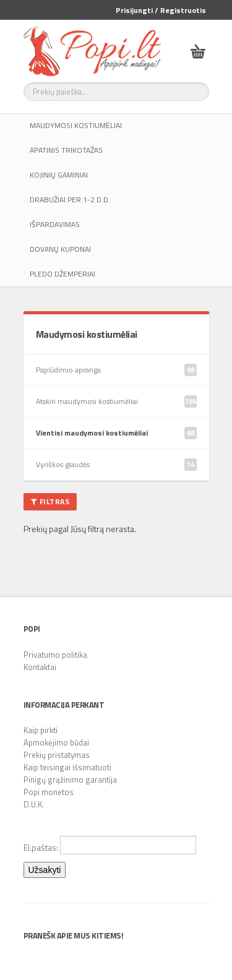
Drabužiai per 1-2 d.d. (70, 200)
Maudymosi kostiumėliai (76, 125)
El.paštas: (110, 845)
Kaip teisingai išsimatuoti (67, 767)
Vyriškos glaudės (116, 465)
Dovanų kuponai (60, 249)
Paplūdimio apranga (116, 370)
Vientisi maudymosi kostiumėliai (116, 433)
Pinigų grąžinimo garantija (70, 780)
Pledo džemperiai (62, 274)
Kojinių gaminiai (59, 175)
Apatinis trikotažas (66, 150)
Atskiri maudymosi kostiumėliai (116, 402)
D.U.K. (34, 804)
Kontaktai (40, 667)
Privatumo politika (55, 655)
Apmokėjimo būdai (56, 742)
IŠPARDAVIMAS (55, 224)
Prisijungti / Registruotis (161, 10)
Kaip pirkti (41, 730)
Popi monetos (49, 792)
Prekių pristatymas (57, 755)
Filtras (50, 501)
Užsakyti (45, 870)
